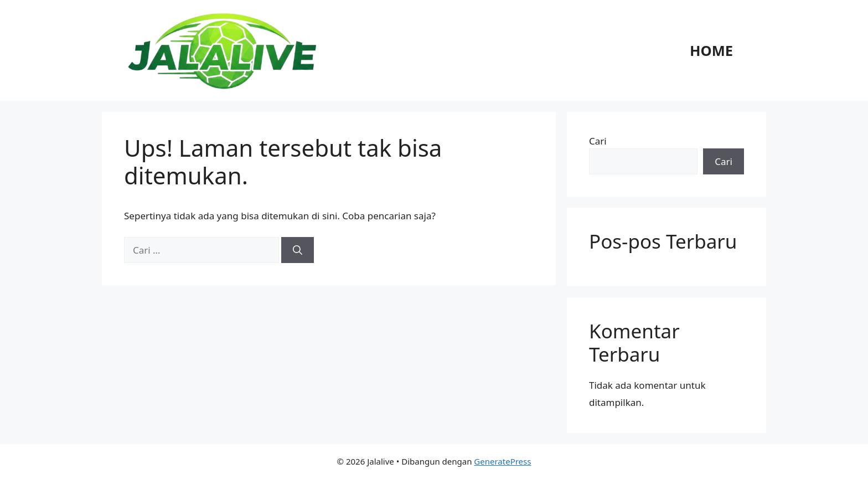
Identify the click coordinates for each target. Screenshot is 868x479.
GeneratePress (502, 461)
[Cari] (298, 250)
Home (711, 50)
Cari (598, 141)
